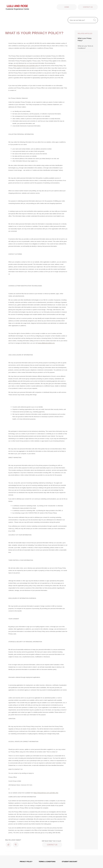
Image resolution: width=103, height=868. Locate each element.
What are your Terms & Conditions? (85, 47)
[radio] (9, 845)
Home (67, 7)
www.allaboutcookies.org (46, 343)
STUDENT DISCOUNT (70, 862)
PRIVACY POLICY (26, 862)
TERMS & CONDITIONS (47, 862)
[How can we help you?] (83, 20)
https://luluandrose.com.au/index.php (25, 66)
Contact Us (88, 7)
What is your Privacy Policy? (85, 39)
